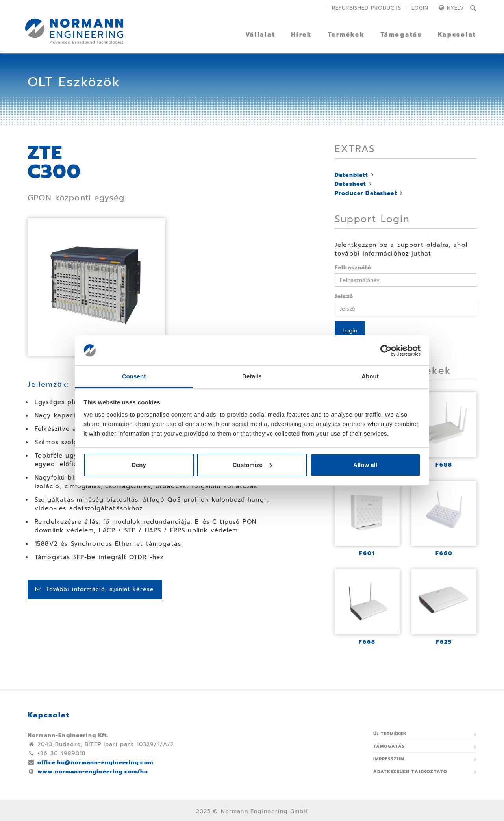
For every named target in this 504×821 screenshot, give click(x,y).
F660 (444, 553)
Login (420, 8)
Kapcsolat (457, 35)
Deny (139, 465)
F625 (444, 642)
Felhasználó (353, 268)
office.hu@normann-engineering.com (95, 763)
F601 (367, 553)
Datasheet (350, 184)
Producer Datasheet (366, 193)
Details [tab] (252, 376)
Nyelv (456, 8)
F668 (367, 642)
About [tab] (370, 376)
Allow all (365, 465)
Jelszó (344, 296)
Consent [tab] (134, 376)
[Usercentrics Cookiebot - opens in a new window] (386, 350)
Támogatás (401, 35)
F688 (444, 465)
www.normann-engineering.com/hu (93, 772)
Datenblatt (352, 175)
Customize (252, 465)
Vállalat (260, 35)
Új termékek (390, 734)
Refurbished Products (367, 8)
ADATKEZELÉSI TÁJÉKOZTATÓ (410, 772)
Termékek (346, 35)
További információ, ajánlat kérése (95, 589)
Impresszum (389, 759)
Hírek (302, 35)
